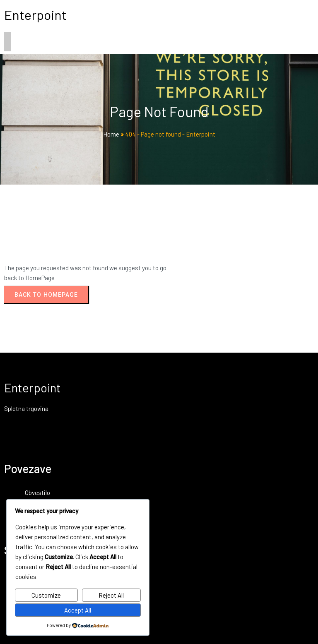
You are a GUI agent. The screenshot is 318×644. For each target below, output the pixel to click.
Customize (46, 595)
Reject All (111, 595)
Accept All (78, 610)
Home (111, 134)
